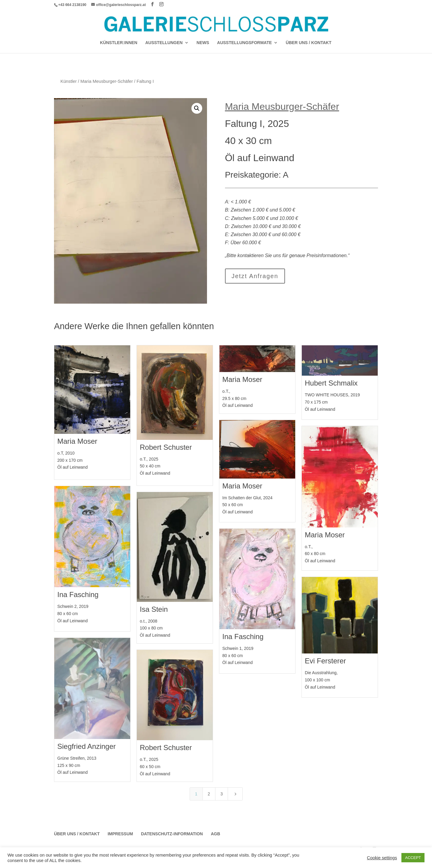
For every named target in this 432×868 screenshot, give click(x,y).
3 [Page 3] (222, 794)
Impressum (120, 834)
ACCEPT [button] (413, 858)
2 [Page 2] (209, 794)
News (203, 43)
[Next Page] (235, 794)
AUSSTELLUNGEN (164, 43)
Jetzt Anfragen (255, 276)
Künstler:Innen (118, 43)
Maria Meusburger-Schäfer (107, 81)
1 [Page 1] (196, 794)
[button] (197, 108)
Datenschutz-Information (172, 834)
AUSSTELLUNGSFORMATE (245, 43)
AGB (216, 834)
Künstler (69, 81)
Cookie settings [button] (382, 858)
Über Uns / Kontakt (309, 43)
